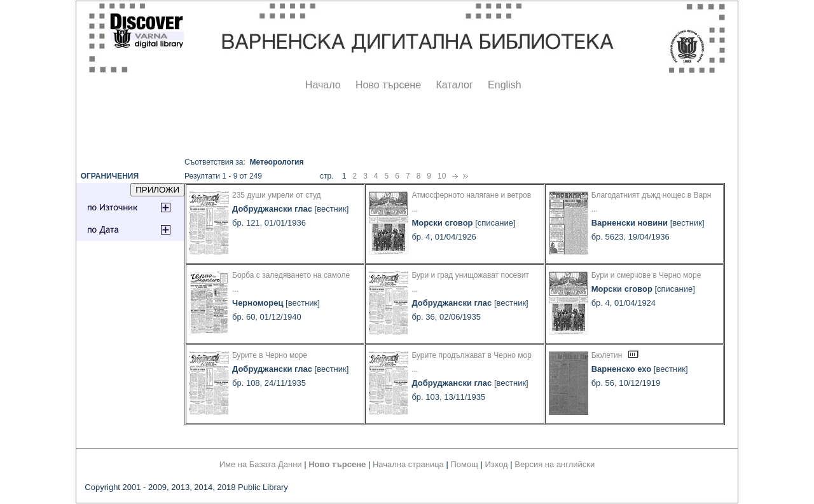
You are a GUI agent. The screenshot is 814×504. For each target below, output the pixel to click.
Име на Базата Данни (261, 464)
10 (442, 176)
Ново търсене (388, 85)
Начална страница (408, 464)
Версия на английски (555, 464)
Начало (323, 85)
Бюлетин (607, 355)
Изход (497, 464)
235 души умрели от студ (277, 195)
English (504, 85)
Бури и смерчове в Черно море (646, 275)
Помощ (464, 464)
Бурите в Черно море (270, 355)
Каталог (454, 85)
